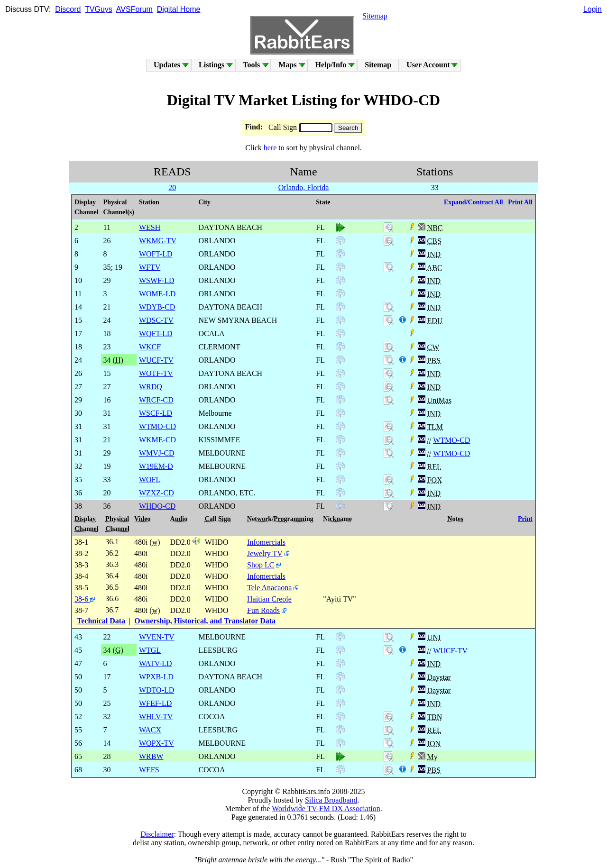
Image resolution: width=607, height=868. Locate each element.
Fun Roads (263, 610)
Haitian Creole (269, 599)
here (270, 148)
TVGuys (99, 9)
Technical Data (101, 621)
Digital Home (179, 9)
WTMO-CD (451, 440)
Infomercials (266, 542)
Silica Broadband (331, 800)
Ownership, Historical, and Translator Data (205, 621)
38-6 (85, 599)
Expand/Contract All (474, 202)
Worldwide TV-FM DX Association (326, 809)
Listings (212, 65)
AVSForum (134, 9)
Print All (520, 202)
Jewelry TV (265, 553)
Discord (68, 9)
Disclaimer (157, 834)
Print (525, 519)
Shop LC (261, 565)
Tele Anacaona (269, 588)
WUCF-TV (450, 651)
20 (172, 187)
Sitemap (375, 16)
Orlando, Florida (304, 187)
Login (593, 9)
